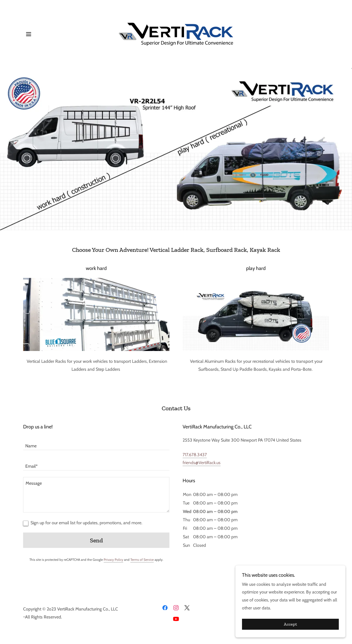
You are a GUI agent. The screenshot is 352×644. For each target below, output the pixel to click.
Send (96, 540)
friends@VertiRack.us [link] (202, 463)
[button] (29, 34)
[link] (176, 34)
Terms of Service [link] (142, 560)
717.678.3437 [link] (195, 455)
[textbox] (96, 443)
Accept (290, 632)
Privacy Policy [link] (113, 560)
